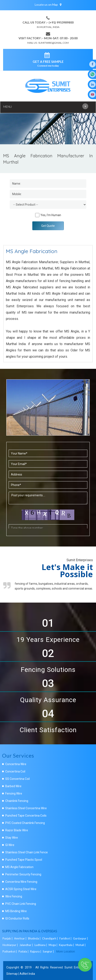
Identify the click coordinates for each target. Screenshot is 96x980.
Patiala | (24, 951)
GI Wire (10, 845)
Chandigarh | (50, 938)
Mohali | (81, 945)
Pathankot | (10, 951)
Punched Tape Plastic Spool (24, 860)
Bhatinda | (35, 938)
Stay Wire (12, 838)
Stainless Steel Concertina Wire (26, 808)
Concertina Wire (16, 764)
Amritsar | (21, 938)
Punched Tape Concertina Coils (26, 816)
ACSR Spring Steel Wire (21, 889)
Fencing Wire (14, 793)
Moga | (53, 945)
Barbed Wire (13, 786)
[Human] (37, 215)
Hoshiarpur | (11, 945)
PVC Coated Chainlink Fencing (25, 823)
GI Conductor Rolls (17, 918)
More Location (66, 951)
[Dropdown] (48, 205)
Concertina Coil (15, 771)
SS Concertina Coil (17, 779)
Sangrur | (49, 951)
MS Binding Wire (16, 911)
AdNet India (27, 974)
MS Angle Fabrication (19, 867)
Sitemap (12, 974)
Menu (46, 106)
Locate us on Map (48, 5)
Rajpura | (36, 951)
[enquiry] (48, 56)
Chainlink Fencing (17, 801)
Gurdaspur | (81, 938)
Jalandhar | (27, 945)
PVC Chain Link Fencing (21, 904)
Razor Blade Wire (17, 830)
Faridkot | (66, 938)
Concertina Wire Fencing (21, 882)
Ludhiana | (41, 945)
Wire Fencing (14, 896)
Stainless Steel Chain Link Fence (27, 852)
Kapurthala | (67, 945)
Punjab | (8, 938)
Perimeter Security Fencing (23, 874)
